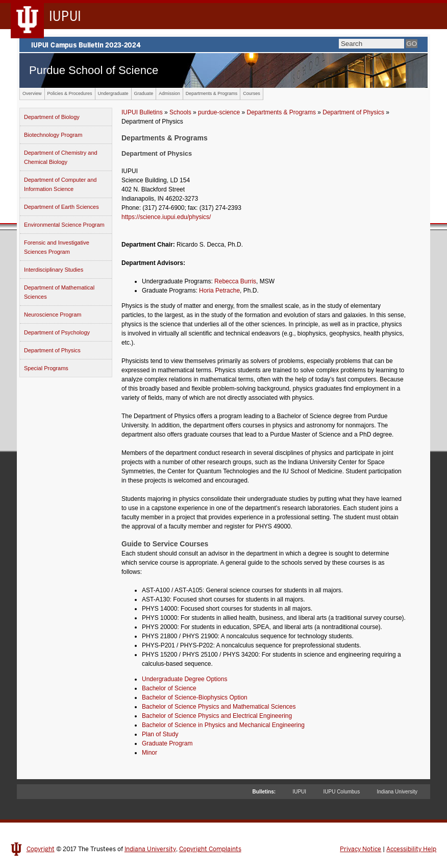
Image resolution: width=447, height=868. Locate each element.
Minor (150, 753)
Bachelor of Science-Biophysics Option (195, 697)
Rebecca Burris (235, 281)
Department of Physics (52, 350)
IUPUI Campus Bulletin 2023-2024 (224, 44)
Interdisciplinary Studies (54, 270)
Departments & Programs (212, 93)
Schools (180, 112)
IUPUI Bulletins (142, 112)
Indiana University (397, 792)
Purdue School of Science (94, 70)
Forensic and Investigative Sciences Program (57, 247)
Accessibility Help (411, 849)
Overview (32, 93)
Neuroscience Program (53, 315)
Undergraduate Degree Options (184, 679)
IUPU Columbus (341, 792)
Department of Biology (52, 117)
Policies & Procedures (70, 93)
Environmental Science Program (64, 225)
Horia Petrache (219, 291)
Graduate (144, 93)
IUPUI (299, 792)
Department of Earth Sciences (61, 207)
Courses (252, 93)
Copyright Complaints (210, 849)
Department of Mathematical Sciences (59, 292)
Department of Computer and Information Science (60, 184)
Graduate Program (167, 743)
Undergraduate (113, 93)
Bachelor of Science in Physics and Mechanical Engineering (223, 725)
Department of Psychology (57, 332)
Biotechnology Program (53, 135)
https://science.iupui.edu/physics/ (166, 217)
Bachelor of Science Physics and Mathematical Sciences (219, 707)
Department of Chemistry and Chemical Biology (61, 157)
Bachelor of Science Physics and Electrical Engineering (217, 716)
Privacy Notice (361, 849)
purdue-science (219, 112)
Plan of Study (160, 734)
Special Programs (46, 368)
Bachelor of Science (169, 688)
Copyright (41, 849)
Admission (169, 93)
